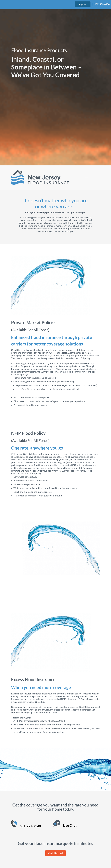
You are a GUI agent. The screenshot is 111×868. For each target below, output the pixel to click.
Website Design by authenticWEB (75, 847)
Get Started (55, 779)
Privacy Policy (57, 853)
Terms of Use (39, 853)
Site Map (74, 853)
